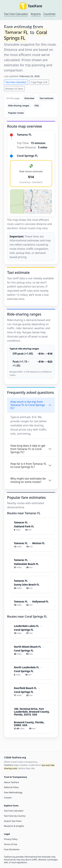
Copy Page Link (39, 82)
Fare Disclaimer (12, 849)
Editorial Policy (11, 787)
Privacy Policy (11, 839)
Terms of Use (11, 844)
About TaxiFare (11, 782)
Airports (36, 14)
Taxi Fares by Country (15, 816)
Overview (29, 98)
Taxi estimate (46, 98)
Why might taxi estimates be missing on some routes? (28, 480)
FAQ (37, 106)
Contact (8, 798)
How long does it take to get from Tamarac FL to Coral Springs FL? (28, 449)
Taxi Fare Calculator (16, 14)
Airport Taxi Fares (13, 821)
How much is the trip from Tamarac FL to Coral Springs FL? (28, 405)
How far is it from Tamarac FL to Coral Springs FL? (28, 465)
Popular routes (16, 113)
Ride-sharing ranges (19, 106)
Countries (49, 14)
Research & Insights (14, 826)
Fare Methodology (13, 792)
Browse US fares (14, 89)
